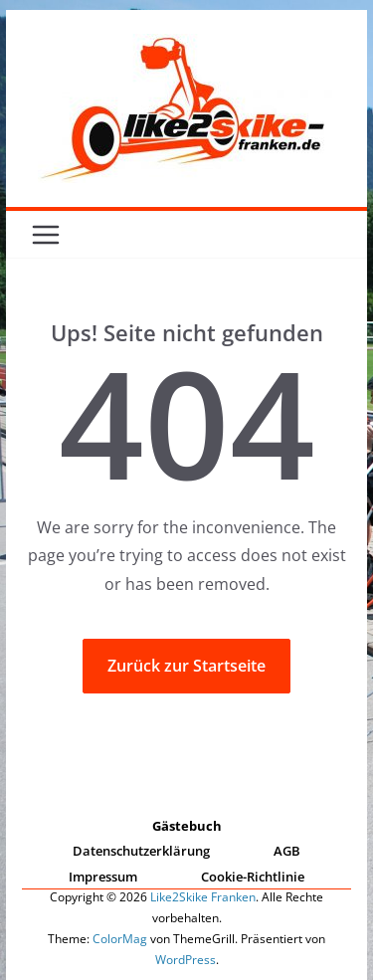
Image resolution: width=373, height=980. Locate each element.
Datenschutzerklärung (141, 851)
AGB (287, 851)
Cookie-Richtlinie (253, 877)
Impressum (103, 877)
